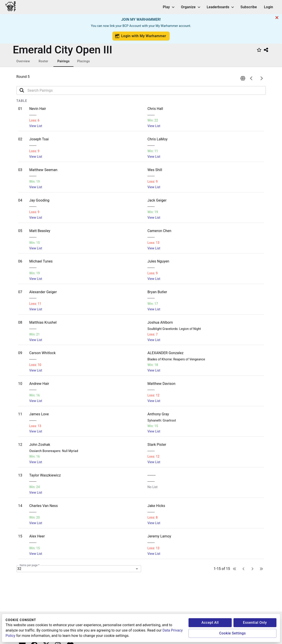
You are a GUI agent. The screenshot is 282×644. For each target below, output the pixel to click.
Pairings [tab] (64, 61)
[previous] (251, 78)
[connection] (243, 78)
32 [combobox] (19, 569)
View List (36, 126)
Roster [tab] (43, 61)
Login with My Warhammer (141, 36)
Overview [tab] (23, 61)
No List (153, 487)
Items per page (29, 565)
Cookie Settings (233, 633)
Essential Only (255, 623)
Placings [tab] (84, 61)
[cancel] (277, 18)
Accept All (210, 623)
